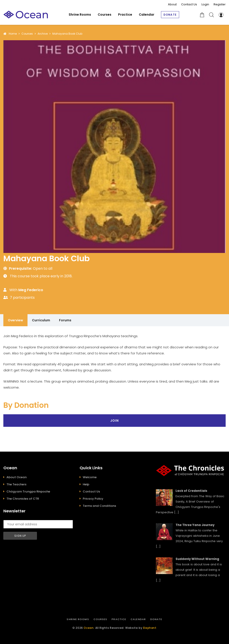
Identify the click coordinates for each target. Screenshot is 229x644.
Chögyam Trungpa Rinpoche (28, 491)
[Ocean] (26, 15)
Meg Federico (31, 290)
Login (205, 4)
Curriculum (41, 320)
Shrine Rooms (78, 619)
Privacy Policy (93, 499)
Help (86, 484)
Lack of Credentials (191, 491)
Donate (156, 619)
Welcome (90, 477)
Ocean (89, 628)
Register (220, 4)
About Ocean (17, 477)
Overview (15, 320)
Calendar (138, 619)
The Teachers (16, 484)
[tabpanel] (114, 362)
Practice (119, 619)
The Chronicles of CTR (23, 499)
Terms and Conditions (99, 506)
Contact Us (189, 4)
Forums (65, 320)
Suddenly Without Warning (197, 559)
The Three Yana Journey (195, 525)
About (172, 4)
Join (114, 421)
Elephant (150, 628)
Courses (100, 619)
